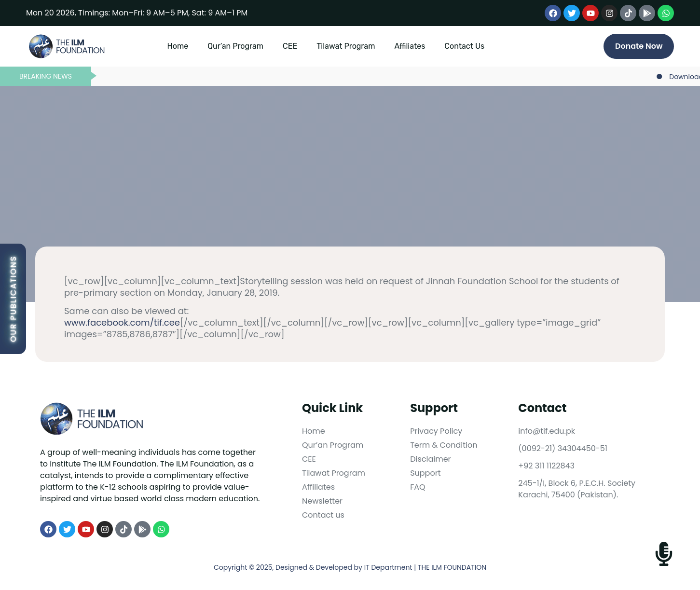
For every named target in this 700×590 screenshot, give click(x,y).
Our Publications (13, 299)
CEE (290, 46)
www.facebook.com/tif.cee (122, 322)
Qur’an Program (235, 46)
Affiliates (410, 46)
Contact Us (464, 46)
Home (178, 46)
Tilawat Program (346, 46)
